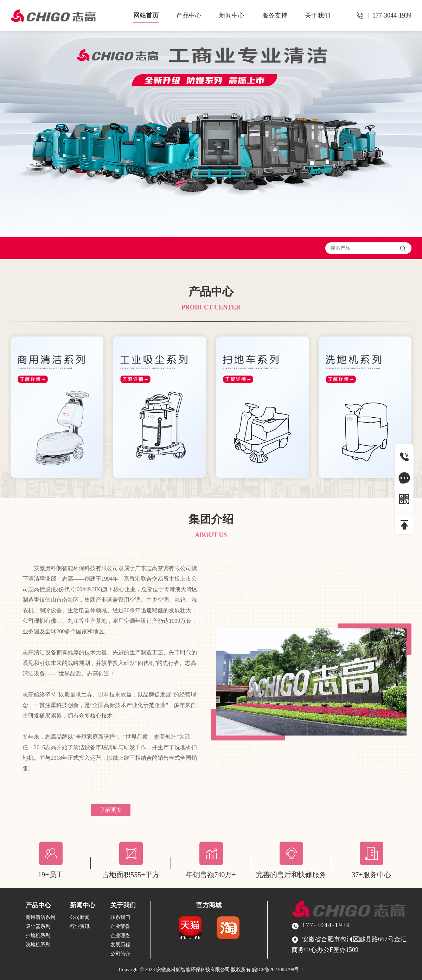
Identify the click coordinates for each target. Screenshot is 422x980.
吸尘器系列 (38, 926)
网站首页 (146, 15)
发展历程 (120, 945)
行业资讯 (80, 926)
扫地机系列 (38, 936)
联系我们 (120, 917)
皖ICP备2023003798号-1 (278, 970)
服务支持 (275, 15)
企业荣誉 (120, 926)
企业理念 (120, 936)
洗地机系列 (38, 945)
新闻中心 (232, 15)
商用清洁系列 (40, 917)
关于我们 (318, 15)
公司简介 (120, 954)
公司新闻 (80, 917)
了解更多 (111, 810)
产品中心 (189, 15)
